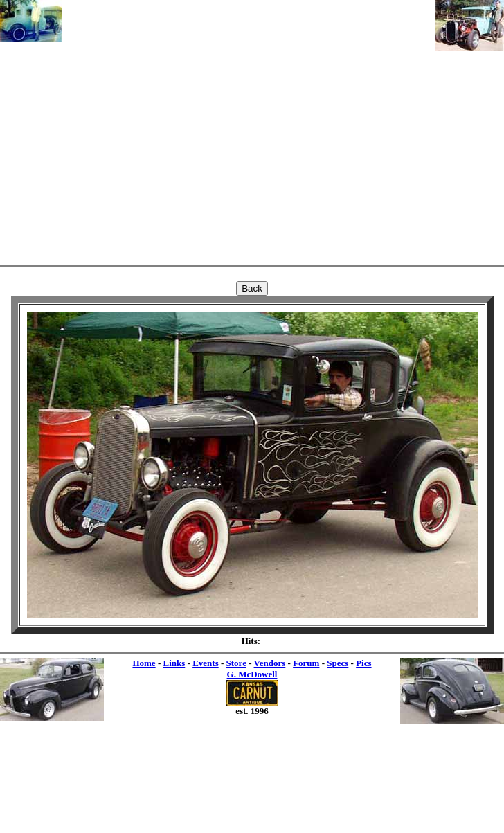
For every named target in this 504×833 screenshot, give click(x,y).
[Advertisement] (249, 130)
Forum (306, 663)
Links (174, 663)
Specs (337, 663)
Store (236, 663)
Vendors (270, 663)
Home (144, 663)
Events (206, 663)
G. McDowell (252, 674)
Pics (363, 663)
